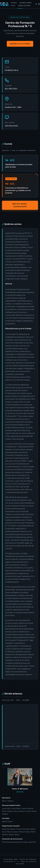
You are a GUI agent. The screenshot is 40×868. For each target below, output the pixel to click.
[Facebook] (36, 4)
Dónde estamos (24, 6)
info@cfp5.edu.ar (12, 70)
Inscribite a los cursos (20, 44)
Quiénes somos (26, 3)
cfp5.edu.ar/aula (11, 126)
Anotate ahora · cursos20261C (20, 205)
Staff (13, 6)
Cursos (14, 3)
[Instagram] (39, 4)
